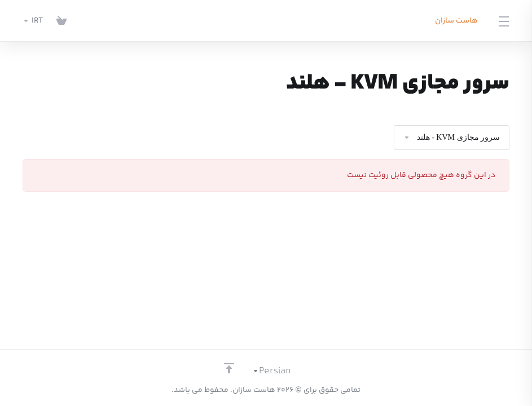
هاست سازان (456, 21)
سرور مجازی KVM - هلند (452, 137)
